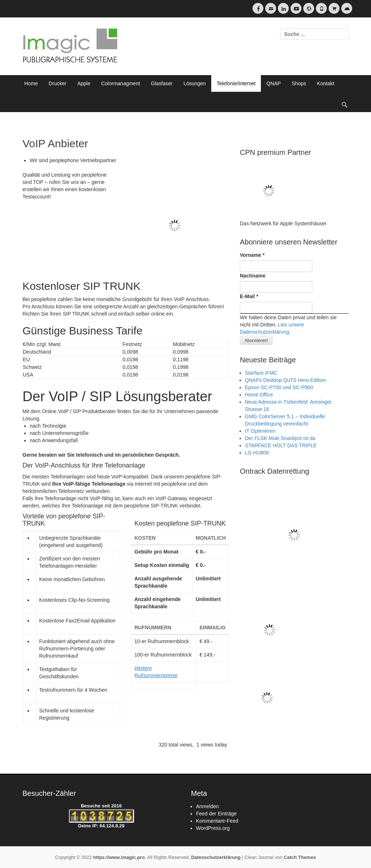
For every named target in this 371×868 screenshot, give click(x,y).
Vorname (252, 255)
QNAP (274, 83)
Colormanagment (120, 83)
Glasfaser (162, 83)
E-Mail (249, 296)
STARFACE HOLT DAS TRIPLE (281, 445)
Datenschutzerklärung (216, 857)
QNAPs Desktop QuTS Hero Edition (285, 380)
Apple (84, 83)
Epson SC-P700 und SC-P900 (279, 387)
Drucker (57, 83)
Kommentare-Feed (217, 821)
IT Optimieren (260, 431)
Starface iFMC (261, 373)
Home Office (259, 395)
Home (31, 83)
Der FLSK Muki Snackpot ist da (280, 438)
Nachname (253, 276)
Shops (299, 83)
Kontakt (326, 83)
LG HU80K (257, 453)
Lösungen (195, 83)
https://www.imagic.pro (119, 857)
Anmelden (207, 806)
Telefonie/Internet (236, 83)
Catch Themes (300, 857)
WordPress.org (213, 828)
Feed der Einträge (216, 814)
